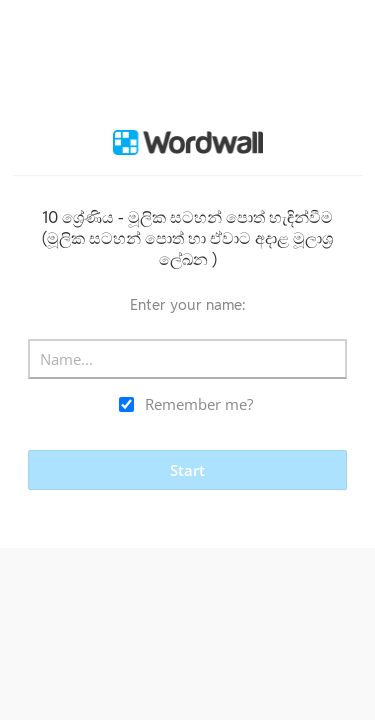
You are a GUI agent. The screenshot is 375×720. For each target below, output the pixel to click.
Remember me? (199, 404)
